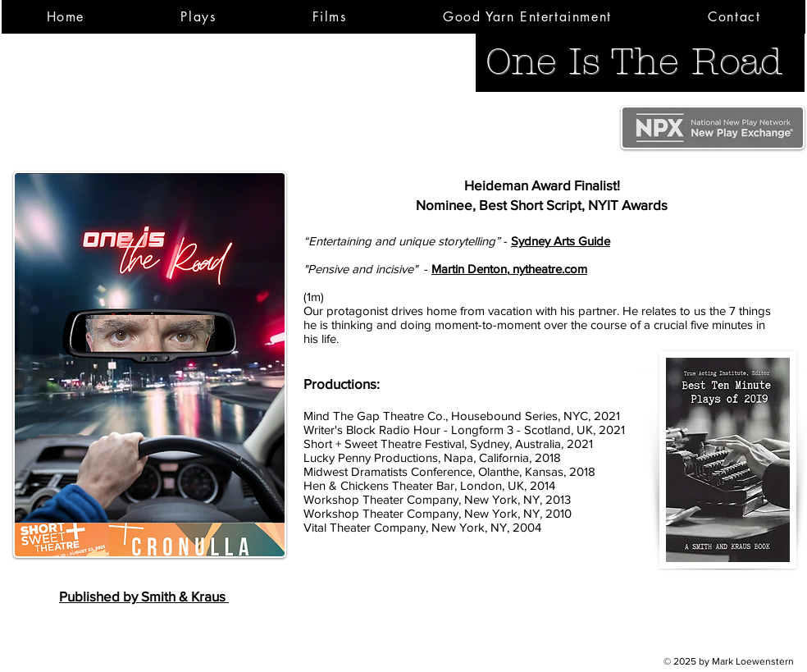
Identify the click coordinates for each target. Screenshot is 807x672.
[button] (198, 17)
